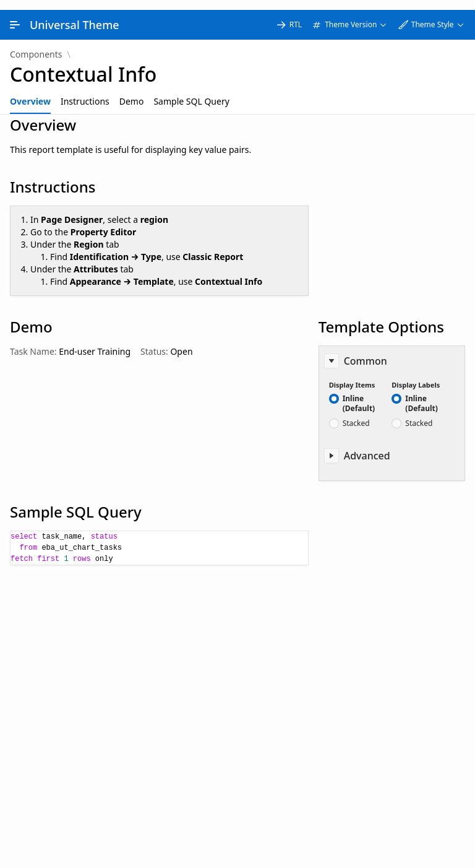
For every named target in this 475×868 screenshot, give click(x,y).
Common (366, 351)
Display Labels (416, 375)
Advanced (367, 446)
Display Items (352, 375)
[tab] (30, 92)
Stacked (356, 414)
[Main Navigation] (15, 15)
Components (36, 45)
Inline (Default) (359, 394)
